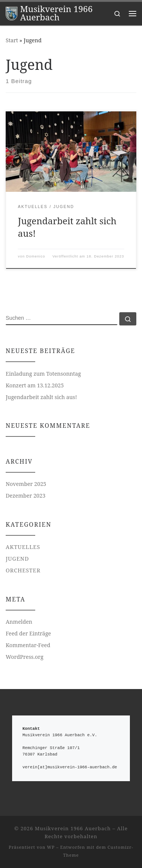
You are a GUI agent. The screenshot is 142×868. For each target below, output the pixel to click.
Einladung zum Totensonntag (43, 374)
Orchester (23, 570)
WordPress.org (25, 657)
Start (12, 40)
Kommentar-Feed (28, 645)
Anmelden (19, 622)
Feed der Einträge (28, 633)
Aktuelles (23, 547)
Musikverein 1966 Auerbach (73, 828)
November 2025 (26, 484)
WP (51, 847)
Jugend (17, 559)
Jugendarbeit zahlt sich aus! (41, 397)
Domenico (36, 256)
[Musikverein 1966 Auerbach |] (12, 13)
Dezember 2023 (26, 496)
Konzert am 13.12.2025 (35, 385)
